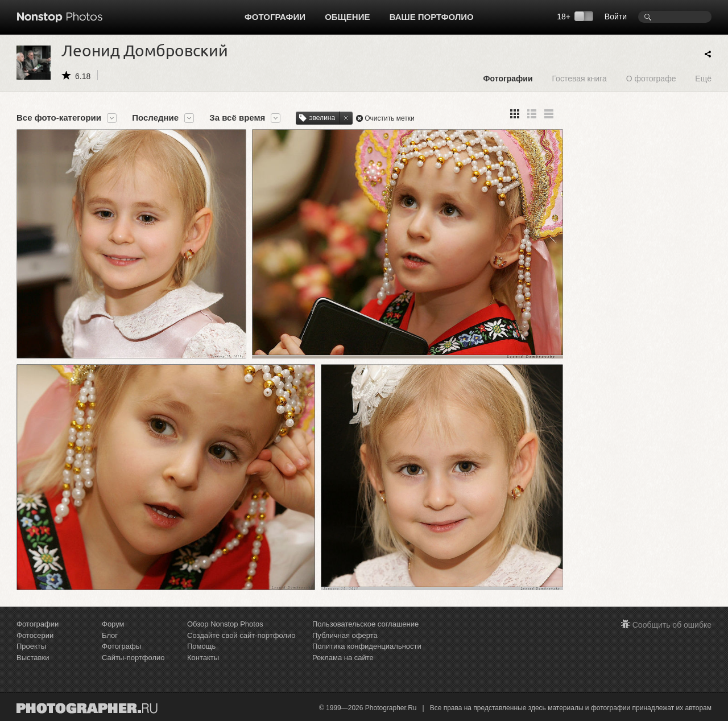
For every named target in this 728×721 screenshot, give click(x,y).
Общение (347, 17)
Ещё (703, 78)
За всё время (237, 118)
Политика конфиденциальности (367, 646)
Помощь (201, 646)
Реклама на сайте (343, 658)
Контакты (203, 658)
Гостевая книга (579, 78)
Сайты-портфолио (133, 658)
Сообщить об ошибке (672, 625)
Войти (616, 17)
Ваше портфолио (432, 17)
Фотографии (275, 17)
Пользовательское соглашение (365, 624)
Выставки (33, 658)
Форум (113, 624)
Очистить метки (390, 118)
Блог (110, 635)
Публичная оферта (345, 635)
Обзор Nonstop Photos (225, 624)
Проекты (31, 646)
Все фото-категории (59, 118)
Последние (155, 118)
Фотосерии (35, 635)
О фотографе (651, 78)
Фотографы (121, 646)
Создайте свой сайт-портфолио (241, 635)
